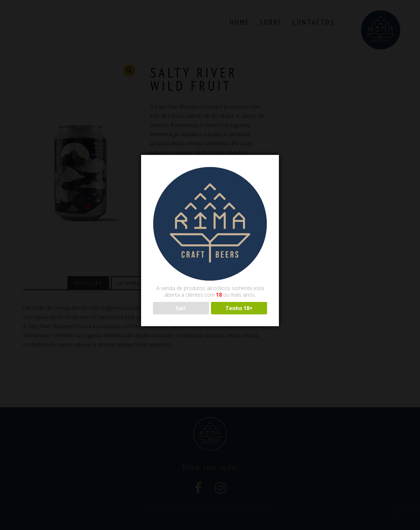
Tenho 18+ (239, 308)
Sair (181, 308)
